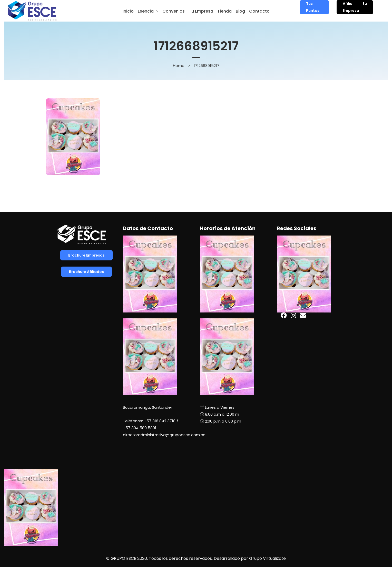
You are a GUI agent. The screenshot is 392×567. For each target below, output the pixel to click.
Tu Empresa (201, 11)
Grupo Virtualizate (267, 558)
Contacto (259, 11)
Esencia (146, 11)
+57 (140, 428)
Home (179, 66)
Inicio (128, 11)
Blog (240, 11)
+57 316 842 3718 (160, 421)
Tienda (224, 11)
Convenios (174, 11)
